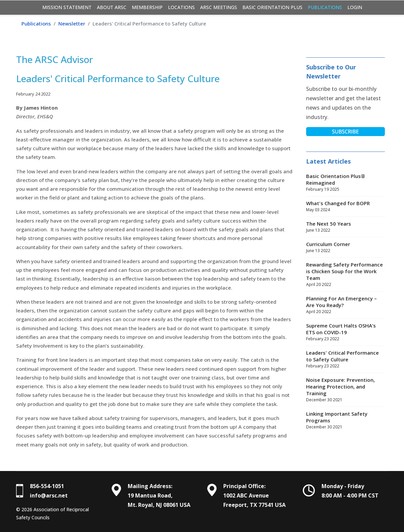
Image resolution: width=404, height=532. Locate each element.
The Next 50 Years (345, 227)
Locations (181, 7)
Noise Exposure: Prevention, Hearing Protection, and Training (345, 390)
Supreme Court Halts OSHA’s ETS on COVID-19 (345, 332)
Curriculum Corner (345, 247)
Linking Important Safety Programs (345, 420)
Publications (325, 7)
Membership (147, 7)
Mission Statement (67, 7)
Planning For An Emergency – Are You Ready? (345, 305)
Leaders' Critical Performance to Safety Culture (345, 359)
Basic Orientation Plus (272, 7)
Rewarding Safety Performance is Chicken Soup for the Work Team (345, 275)
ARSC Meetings (219, 7)
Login (355, 7)
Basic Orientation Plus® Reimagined (345, 183)
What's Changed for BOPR (345, 206)
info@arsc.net (49, 495)
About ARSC (112, 7)
